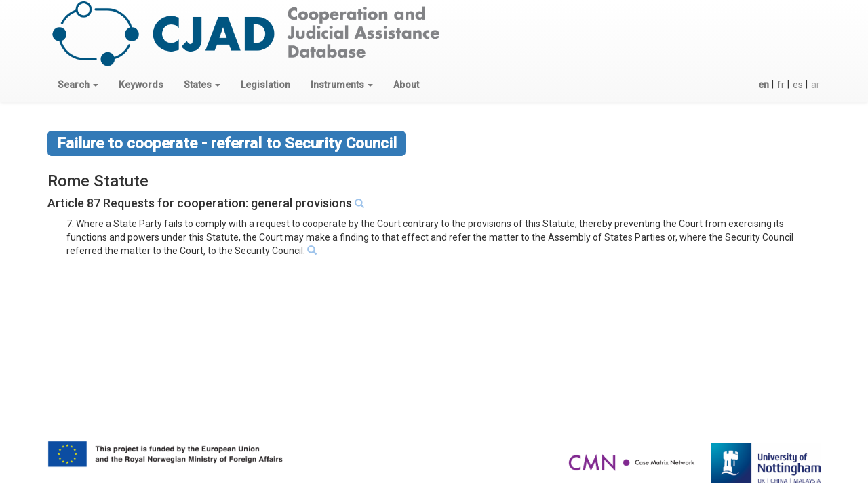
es (798, 85)
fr (781, 85)
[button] (78, 85)
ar (815, 85)
